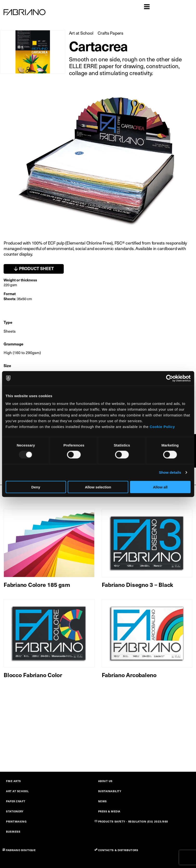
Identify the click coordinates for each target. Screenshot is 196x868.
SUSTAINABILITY (110, 791)
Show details (170, 472)
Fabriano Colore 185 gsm (37, 584)
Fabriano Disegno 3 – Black (138, 584)
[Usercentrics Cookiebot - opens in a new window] (169, 378)
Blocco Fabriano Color (33, 675)
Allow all (160, 487)
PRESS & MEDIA (109, 811)
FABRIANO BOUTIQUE (21, 850)
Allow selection (98, 487)
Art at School (81, 33)
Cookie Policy (162, 426)
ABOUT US (105, 781)
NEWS (102, 801)
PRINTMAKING (16, 821)
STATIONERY (15, 811)
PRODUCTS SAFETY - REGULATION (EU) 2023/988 (133, 821)
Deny (36, 487)
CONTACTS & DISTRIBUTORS (118, 850)
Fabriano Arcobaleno (129, 675)
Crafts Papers (111, 33)
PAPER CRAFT (16, 801)
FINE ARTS (13, 781)
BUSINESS (13, 832)
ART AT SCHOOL (17, 791)
